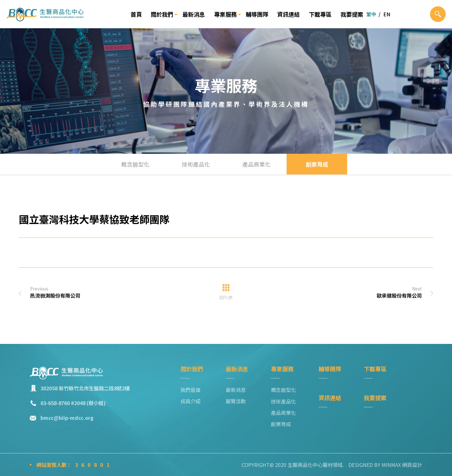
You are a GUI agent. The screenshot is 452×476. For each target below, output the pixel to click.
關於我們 (162, 14)
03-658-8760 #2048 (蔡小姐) (73, 403)
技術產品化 (196, 164)
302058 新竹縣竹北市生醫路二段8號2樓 (85, 388)
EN (387, 14)
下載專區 (320, 14)
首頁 (136, 14)
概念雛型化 (135, 164)
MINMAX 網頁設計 (402, 465)
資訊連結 (288, 14)
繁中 (371, 14)
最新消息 (194, 14)
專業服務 (225, 14)
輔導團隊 (257, 14)
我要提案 (352, 14)
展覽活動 (236, 401)
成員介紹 (191, 401)
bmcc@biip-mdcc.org (67, 418)
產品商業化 (256, 164)
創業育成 (317, 164)
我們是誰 (191, 390)
